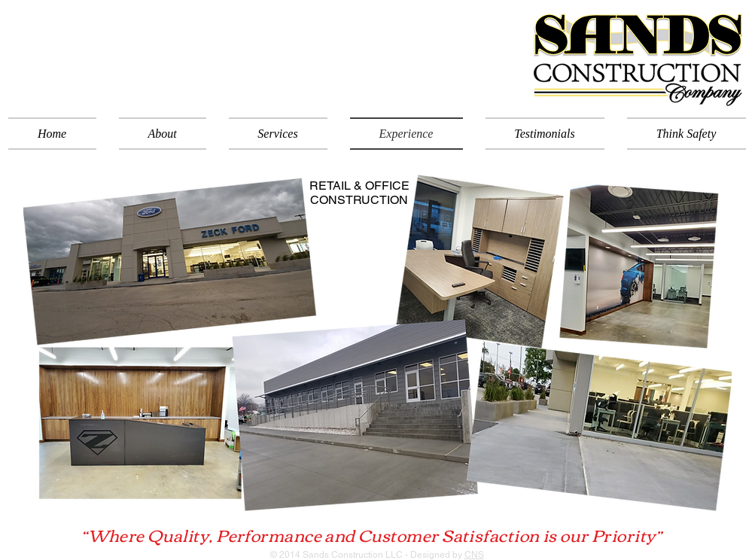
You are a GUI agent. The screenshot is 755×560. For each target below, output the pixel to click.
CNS (474, 555)
